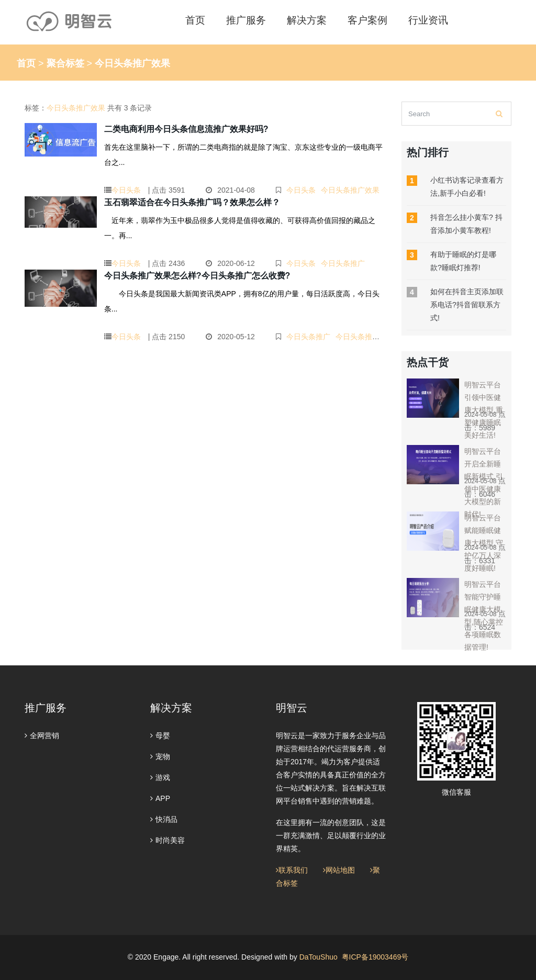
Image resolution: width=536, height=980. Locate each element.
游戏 (160, 777)
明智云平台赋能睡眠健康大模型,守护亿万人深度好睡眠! (484, 543)
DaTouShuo (319, 957)
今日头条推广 (343, 263)
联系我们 (292, 870)
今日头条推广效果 (350, 190)
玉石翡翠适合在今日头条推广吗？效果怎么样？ (192, 202)
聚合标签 (65, 63)
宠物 (160, 756)
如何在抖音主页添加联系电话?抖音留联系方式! (467, 305)
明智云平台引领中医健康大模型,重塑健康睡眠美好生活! (484, 410)
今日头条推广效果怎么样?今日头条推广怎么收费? (197, 276)
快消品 (164, 819)
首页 (26, 63)
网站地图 (339, 870)
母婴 (160, 736)
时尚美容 (167, 840)
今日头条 (126, 190)
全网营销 (42, 736)
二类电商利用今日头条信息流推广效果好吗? (186, 129)
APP (160, 798)
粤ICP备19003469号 (375, 957)
